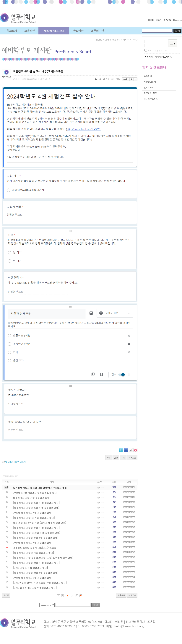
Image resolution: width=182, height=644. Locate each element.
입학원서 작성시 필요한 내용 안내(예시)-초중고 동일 (40, 487)
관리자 (100, 487)
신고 (98, 79)
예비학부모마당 (130, 40)
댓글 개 (9, 462)
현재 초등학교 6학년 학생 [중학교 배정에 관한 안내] (40, 522)
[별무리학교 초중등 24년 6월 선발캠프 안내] (36, 537)
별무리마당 (97, 31)
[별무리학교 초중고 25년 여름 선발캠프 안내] (36, 507)
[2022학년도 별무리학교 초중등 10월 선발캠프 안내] (40, 582)
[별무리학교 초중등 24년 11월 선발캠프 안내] (37, 527)
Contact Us (178, 20)
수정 (109, 458)
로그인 (158, 20)
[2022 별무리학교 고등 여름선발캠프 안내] (35, 587)
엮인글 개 (20, 462)
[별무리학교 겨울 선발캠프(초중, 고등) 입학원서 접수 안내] (43, 557)
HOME (151, 20)
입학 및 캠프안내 (54, 31)
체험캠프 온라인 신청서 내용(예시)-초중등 (35, 547)
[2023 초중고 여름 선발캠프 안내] (31, 567)
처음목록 (121, 595)
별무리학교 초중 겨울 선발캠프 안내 (31, 497)
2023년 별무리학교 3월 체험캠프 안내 (32, 577)
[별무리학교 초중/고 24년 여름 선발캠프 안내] (37, 532)
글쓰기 (6, 595)
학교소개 (12, 31)
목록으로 (132, 458)
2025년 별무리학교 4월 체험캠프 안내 (32, 512)
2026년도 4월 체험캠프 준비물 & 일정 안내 (35, 492)
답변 (116, 458)
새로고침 (132, 595)
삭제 (123, 458)
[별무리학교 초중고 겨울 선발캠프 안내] (34, 552)
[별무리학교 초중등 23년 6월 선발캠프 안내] (36, 572)
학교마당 (78, 31)
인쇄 (107, 79)
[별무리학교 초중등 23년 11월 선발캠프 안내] (37, 562)
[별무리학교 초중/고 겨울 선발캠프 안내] (34, 517)
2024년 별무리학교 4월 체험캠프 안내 (32, 542)
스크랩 (116, 79)
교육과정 (30, 31)
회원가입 (167, 20)
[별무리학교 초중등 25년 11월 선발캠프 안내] (37, 502)
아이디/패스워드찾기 (165, 57)
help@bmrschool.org (129, 626)
